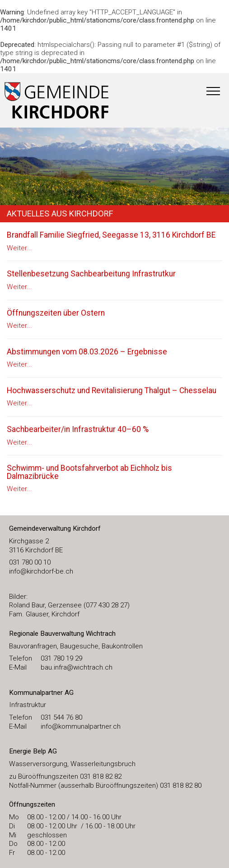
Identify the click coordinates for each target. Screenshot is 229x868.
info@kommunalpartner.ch (81, 726)
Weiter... (19, 248)
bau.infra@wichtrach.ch (77, 667)
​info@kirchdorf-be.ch (41, 571)
